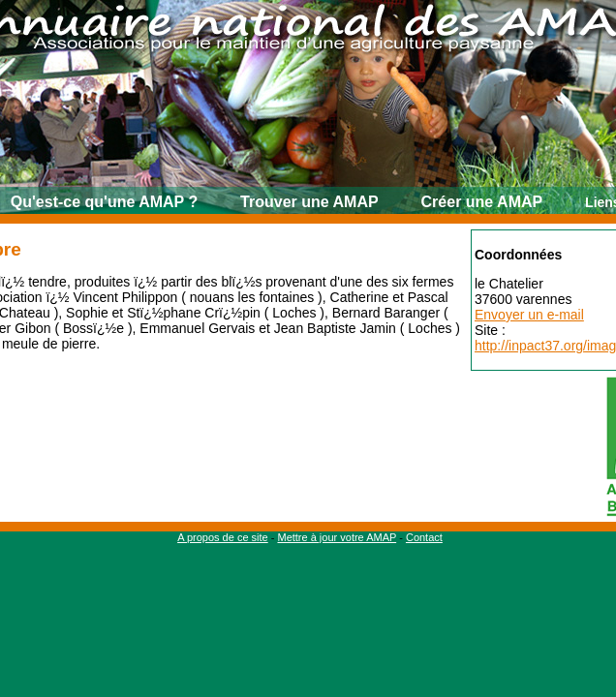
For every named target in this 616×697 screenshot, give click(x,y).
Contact (424, 537)
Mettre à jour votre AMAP (337, 537)
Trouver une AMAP (309, 202)
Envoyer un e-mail (529, 315)
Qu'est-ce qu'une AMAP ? (104, 202)
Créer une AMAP (482, 202)
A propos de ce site (223, 537)
